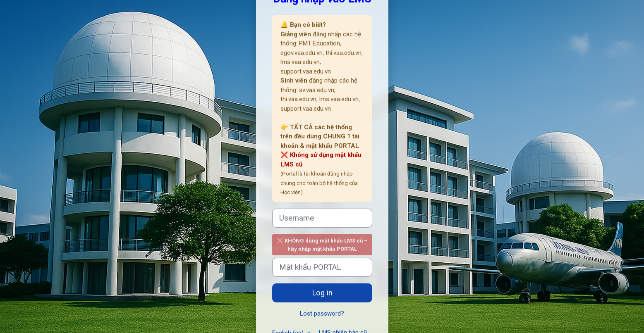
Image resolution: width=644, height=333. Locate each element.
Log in (322, 293)
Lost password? (322, 314)
